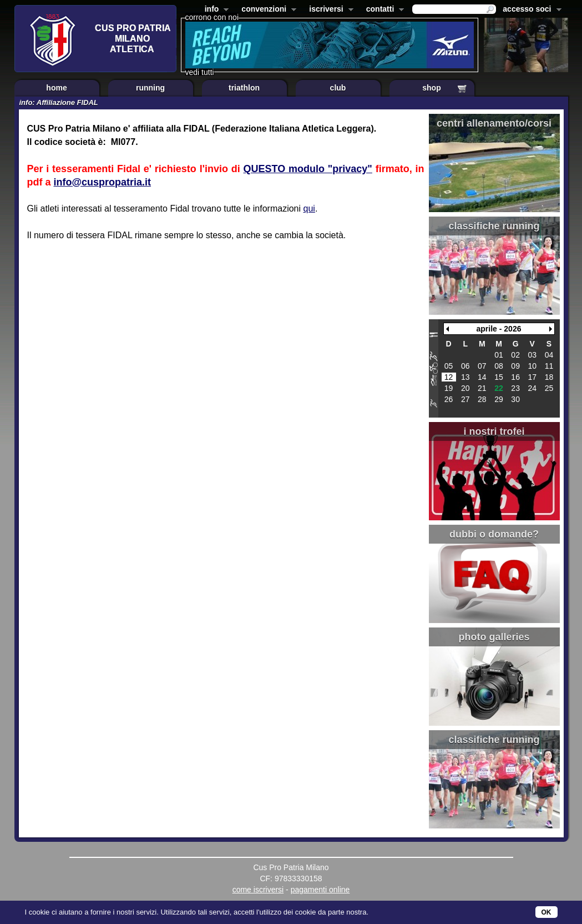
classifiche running (494, 226)
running (150, 88)
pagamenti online (320, 890)
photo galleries (494, 637)
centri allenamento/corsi (494, 123)
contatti (383, 10)
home (56, 88)
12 (449, 377)
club (338, 88)
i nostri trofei (494, 431)
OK (546, 912)
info (215, 10)
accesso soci (530, 10)
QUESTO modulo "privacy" (308, 169)
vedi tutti (200, 72)
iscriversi (329, 10)
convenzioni (267, 10)
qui (309, 209)
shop (431, 88)
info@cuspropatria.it (103, 182)
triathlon (244, 88)
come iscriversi (258, 890)
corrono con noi (212, 17)
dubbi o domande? (494, 534)
